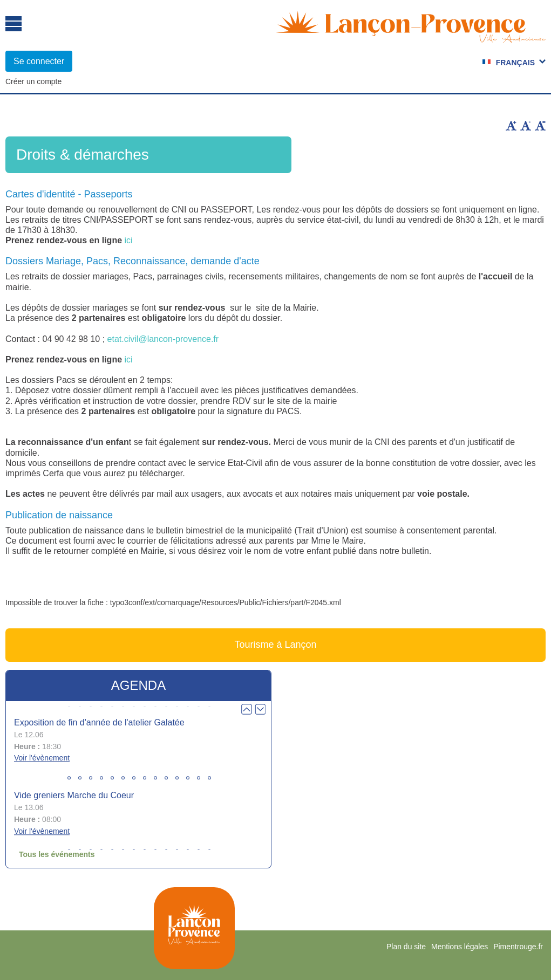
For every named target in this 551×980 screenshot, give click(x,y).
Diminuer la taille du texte (526, 126)
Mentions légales (460, 947)
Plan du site (406, 947)
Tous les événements (57, 854)
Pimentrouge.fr (518, 947)
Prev (247, 709)
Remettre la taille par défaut (540, 126)
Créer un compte (33, 81)
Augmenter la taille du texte (511, 126)
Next (260, 709)
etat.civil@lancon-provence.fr (163, 339)
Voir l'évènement (42, 758)
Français (515, 63)
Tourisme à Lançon (275, 645)
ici (129, 240)
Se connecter (39, 61)
